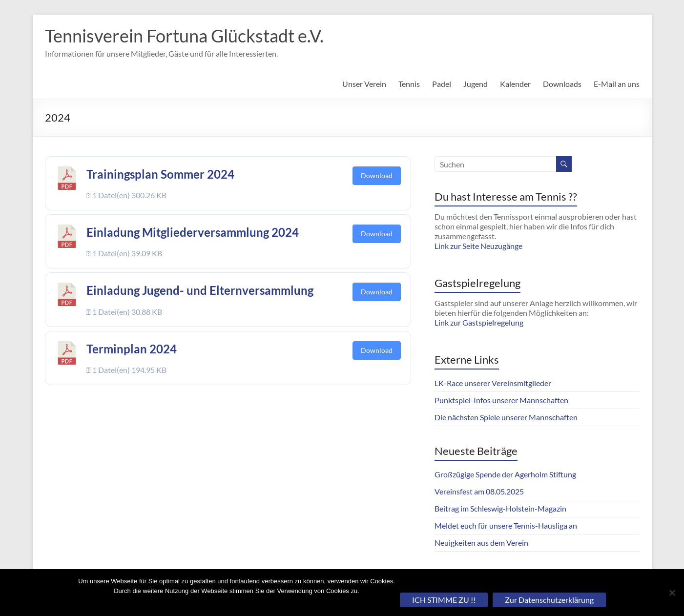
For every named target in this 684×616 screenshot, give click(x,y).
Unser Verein (364, 84)
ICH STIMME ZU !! (444, 600)
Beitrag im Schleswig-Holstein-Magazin (500, 508)
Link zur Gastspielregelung (479, 322)
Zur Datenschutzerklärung (549, 600)
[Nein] (672, 593)
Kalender (515, 84)
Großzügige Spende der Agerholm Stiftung (505, 474)
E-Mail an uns (617, 84)
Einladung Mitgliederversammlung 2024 (193, 232)
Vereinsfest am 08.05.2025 (479, 491)
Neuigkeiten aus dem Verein (481, 543)
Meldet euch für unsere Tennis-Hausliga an (506, 525)
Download (377, 175)
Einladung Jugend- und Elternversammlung (200, 290)
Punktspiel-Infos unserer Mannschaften (501, 400)
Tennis (409, 84)
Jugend (476, 84)
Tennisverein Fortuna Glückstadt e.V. (184, 36)
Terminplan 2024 (132, 349)
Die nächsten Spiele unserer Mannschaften (506, 417)
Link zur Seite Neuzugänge (478, 246)
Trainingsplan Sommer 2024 (160, 174)
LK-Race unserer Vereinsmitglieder (493, 383)
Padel (442, 84)
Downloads (562, 84)
